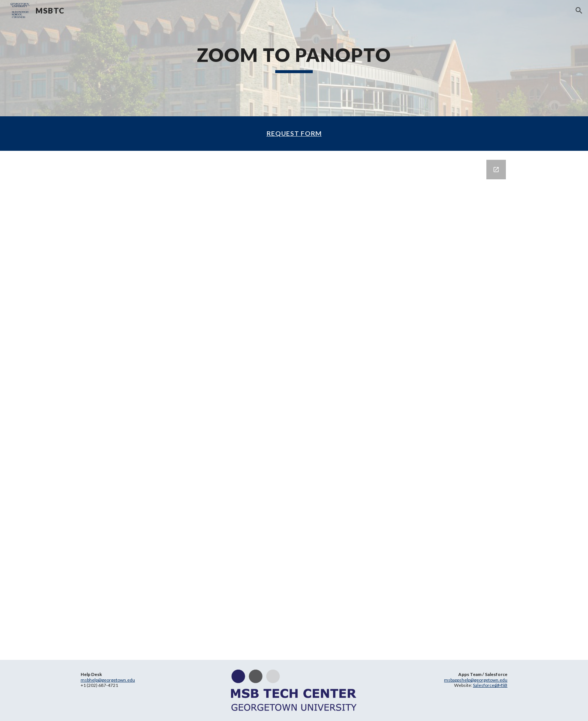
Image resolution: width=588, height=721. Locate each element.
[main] (294, 58)
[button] (579, 11)
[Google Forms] (294, 405)
